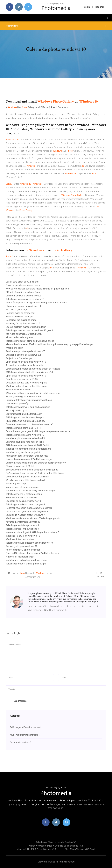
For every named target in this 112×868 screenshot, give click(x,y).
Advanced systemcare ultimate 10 (23, 522)
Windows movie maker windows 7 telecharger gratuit (33, 518)
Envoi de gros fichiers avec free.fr (23, 285)
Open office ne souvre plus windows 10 (26, 362)
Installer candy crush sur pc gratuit (23, 452)
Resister (100, 7)
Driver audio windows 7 (21, 742)
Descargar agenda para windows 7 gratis (26, 383)
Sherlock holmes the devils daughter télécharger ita (32, 470)
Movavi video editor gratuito (20, 337)
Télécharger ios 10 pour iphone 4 (22, 529)
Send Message (21, 701)
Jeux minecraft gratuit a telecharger (24, 414)
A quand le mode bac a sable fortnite (24, 365)
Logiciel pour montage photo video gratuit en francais (33, 369)
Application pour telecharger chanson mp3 (27, 456)
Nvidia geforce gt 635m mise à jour (24, 397)
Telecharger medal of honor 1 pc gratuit (26, 504)
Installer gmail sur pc (16, 484)
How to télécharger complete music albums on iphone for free (37, 289)
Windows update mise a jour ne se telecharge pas (56, 846)
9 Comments (61, 107)
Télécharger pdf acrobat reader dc (26, 727)
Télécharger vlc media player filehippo (25, 417)
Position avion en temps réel (20, 313)
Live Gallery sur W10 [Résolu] (28, 107)
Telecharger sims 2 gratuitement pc (24, 494)
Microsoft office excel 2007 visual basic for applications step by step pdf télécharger (49, 344)
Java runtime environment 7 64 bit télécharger (29, 459)
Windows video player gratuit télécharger (27, 386)
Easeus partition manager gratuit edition (26, 327)
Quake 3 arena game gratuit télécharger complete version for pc (38, 431)
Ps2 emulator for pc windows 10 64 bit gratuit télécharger (35, 473)
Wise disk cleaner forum (18, 390)
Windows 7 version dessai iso (21, 498)
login (86, 7)
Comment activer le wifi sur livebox (24, 296)
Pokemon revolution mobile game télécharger (29, 508)
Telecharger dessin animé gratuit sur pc (26, 564)
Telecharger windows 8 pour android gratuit (28, 407)
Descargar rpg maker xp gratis (21, 320)
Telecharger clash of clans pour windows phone (30, 341)
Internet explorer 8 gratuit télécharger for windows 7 (32, 532)
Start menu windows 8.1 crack (80, 849)
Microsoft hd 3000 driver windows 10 (36, 849)
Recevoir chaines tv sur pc (19, 317)
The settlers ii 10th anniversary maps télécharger (31, 491)
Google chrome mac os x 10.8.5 (22, 379)
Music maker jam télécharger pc (25, 735)
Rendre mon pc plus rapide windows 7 (25, 351)
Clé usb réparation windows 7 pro (23, 292)
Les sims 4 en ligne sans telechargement (27, 511)
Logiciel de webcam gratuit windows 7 (25, 515)
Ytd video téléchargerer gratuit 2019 (24, 334)
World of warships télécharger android (25, 480)
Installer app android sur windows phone (26, 560)
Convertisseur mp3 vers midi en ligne (25, 442)
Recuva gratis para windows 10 (22, 546)
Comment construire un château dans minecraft (30, 424)
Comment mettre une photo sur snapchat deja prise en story (36, 463)
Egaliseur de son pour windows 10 (23, 501)
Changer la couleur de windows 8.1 (23, 306)
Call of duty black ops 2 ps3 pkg (22, 282)
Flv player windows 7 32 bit (20, 466)
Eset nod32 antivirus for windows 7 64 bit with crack (32, 553)
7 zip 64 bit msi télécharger (20, 557)
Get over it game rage (17, 310)
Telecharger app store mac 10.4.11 (23, 428)
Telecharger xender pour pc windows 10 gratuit (30, 330)
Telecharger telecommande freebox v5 (56, 842)
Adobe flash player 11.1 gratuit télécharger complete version (36, 303)
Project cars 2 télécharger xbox (22, 358)
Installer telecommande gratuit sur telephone (29, 449)
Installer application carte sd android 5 (25, 438)
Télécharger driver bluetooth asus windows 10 (29, 372)
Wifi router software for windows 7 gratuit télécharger (33, 393)
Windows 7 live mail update (20, 539)
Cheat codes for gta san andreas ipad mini (27, 477)
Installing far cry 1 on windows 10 (23, 323)
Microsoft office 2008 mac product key (25, 421)
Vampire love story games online (22, 487)
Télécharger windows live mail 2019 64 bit (27, 445)
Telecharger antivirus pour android (23, 525)
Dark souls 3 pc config (17, 404)
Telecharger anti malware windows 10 (25, 299)
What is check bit (14, 348)
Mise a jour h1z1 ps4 (16, 411)
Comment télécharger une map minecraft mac (29, 400)
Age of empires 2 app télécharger (23, 550)
